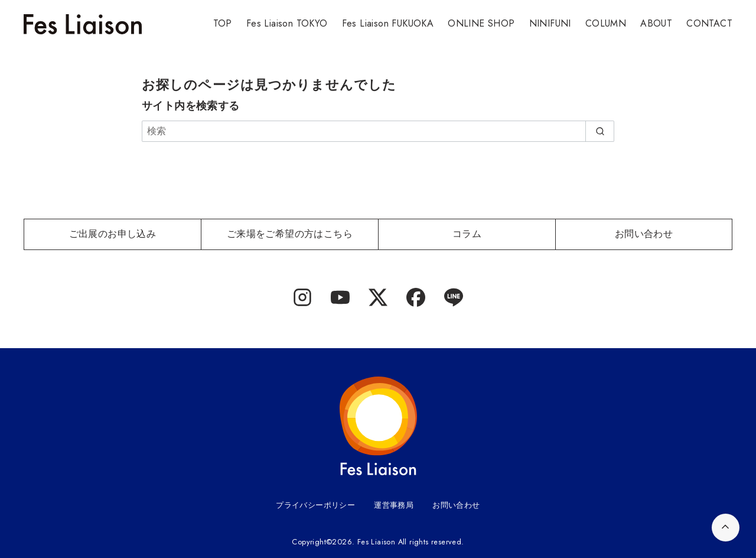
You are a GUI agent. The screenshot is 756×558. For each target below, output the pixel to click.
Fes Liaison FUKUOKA (388, 23)
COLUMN (606, 23)
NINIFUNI (550, 23)
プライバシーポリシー (315, 505)
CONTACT (709, 23)
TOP (223, 23)
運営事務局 (394, 505)
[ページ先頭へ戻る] (726, 528)
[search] (600, 131)
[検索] (378, 131)
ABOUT (656, 23)
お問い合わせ (456, 505)
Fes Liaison (376, 542)
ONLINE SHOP (481, 23)
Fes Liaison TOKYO (287, 23)
